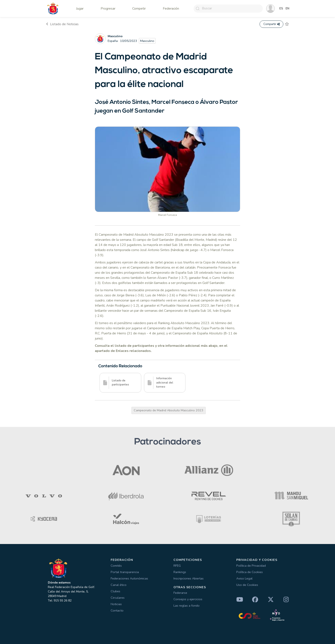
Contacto (117, 610)
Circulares (118, 598)
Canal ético (119, 585)
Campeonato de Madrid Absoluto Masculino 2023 (169, 410)
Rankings (180, 572)
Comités (116, 566)
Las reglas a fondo (187, 606)
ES (281, 9)
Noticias (116, 604)
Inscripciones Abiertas (189, 578)
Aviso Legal (244, 578)
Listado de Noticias (62, 24)
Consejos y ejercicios (188, 599)
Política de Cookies (250, 572)
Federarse (180, 593)
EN (287, 9)
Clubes (115, 591)
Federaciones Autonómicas (129, 578)
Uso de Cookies (247, 585)
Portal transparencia (125, 572)
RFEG (177, 566)
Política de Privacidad (251, 566)
